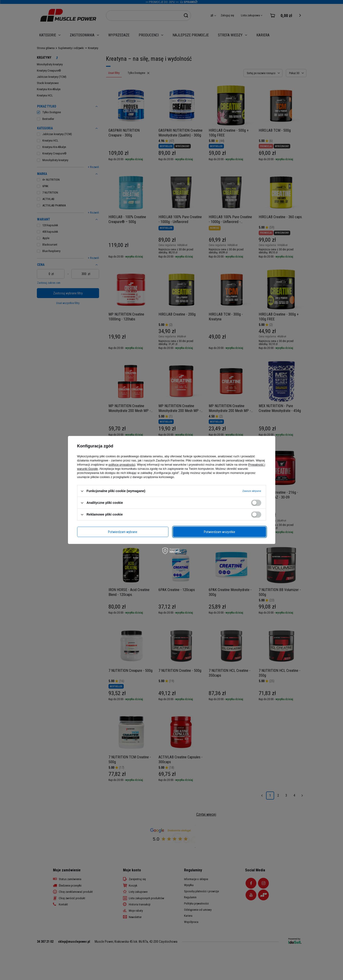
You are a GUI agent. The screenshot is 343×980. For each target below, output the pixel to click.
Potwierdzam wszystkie (220, 532)
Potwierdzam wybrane (123, 532)
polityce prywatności (122, 465)
